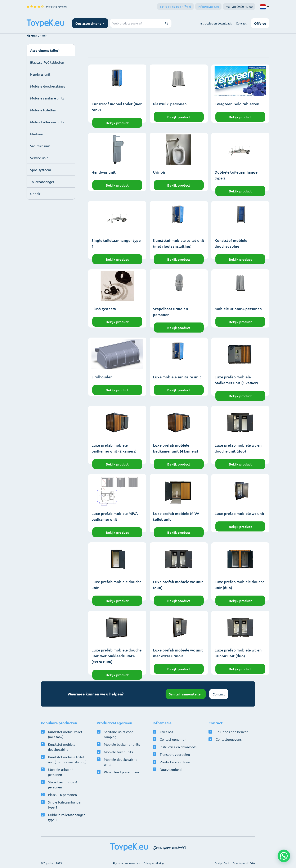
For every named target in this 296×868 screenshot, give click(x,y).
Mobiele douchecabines (48, 86)
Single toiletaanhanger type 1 (65, 805)
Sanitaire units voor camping (118, 734)
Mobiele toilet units (118, 752)
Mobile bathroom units (47, 122)
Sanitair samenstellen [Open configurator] (186, 694)
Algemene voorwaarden (126, 863)
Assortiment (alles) (45, 50)
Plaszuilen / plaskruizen (121, 772)
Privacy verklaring (154, 863)
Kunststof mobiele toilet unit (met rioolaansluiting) (67, 759)
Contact (241, 23)
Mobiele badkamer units (122, 744)
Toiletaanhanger (42, 182)
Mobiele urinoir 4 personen (61, 772)
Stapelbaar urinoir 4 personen (63, 784)
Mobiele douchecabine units (121, 762)
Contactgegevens (229, 739)
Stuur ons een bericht (232, 732)
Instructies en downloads (215, 23)
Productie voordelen (175, 762)
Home (31, 35)
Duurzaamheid (171, 769)
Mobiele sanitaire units (47, 98)
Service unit (39, 158)
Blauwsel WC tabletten (47, 62)
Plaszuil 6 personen (62, 794)
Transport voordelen (175, 754)
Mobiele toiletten (43, 110)
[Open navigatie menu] (90, 23)
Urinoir (35, 193)
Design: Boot (222, 863)
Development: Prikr (244, 863)
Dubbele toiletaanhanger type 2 (66, 817)
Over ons (166, 732)
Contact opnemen (173, 739)
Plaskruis (37, 134)
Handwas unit (40, 74)
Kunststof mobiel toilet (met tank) (65, 734)
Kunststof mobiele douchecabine (62, 747)
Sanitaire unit (40, 146)
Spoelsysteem (41, 170)
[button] (284, 856)
